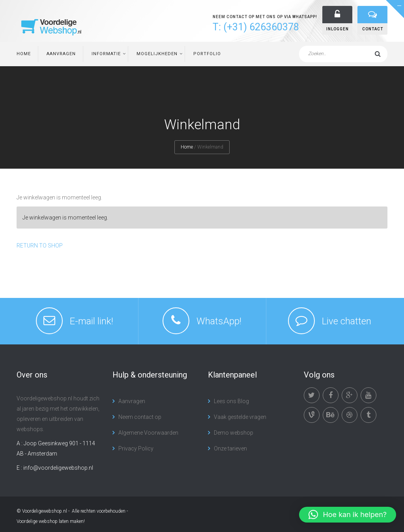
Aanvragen (61, 54)
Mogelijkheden (157, 54)
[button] (348, 515)
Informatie (106, 54)
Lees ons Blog (231, 401)
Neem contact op (140, 417)
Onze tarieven (230, 448)
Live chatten (347, 321)
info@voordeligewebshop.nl (58, 468)
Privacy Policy (136, 448)
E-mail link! (92, 321)
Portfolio (207, 54)
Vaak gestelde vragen (240, 417)
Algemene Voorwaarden (148, 433)
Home (24, 54)
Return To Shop (40, 246)
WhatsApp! (219, 321)
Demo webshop (234, 433)
